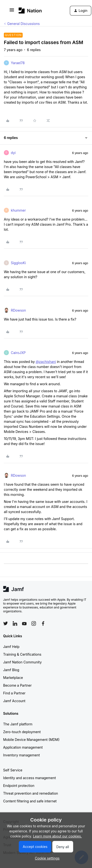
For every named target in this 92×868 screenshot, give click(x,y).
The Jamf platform (18, 724)
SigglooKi (18, 263)
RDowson (18, 310)
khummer (18, 210)
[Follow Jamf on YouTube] (24, 623)
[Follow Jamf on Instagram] (34, 623)
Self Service (13, 770)
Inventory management (21, 755)
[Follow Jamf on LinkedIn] (15, 623)
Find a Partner (14, 693)
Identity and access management (30, 778)
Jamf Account (14, 701)
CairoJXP (18, 353)
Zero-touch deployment (22, 732)
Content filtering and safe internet (30, 801)
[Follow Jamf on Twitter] (6, 623)
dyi (13, 153)
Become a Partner (17, 685)
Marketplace (13, 678)
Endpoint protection (19, 786)
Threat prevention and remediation (31, 793)
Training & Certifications (22, 654)
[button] (12, 12)
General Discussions (23, 24)
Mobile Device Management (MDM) (31, 740)
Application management (23, 747)
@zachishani (46, 362)
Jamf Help (11, 647)
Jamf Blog (11, 670)
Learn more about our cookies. (57, 836)
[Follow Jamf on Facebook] (43, 623)
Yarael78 (18, 63)
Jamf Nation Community (22, 662)
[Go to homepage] (30, 11)
